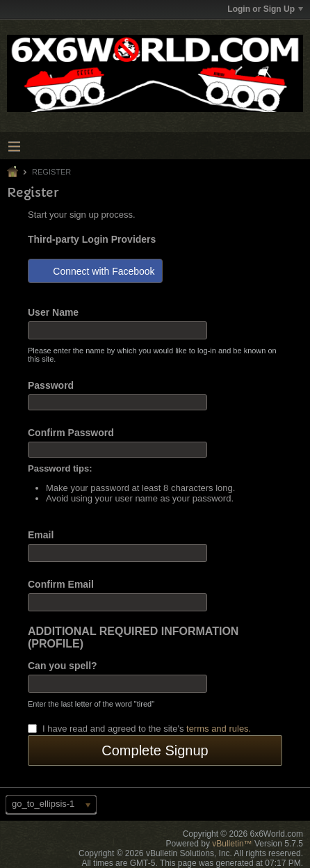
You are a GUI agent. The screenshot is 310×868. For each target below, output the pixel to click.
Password (51, 385)
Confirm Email (61, 584)
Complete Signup (155, 750)
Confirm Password (71, 433)
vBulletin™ (232, 844)
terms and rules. (219, 729)
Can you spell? (63, 666)
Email (41, 535)
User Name (53, 312)
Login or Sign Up (265, 9)
